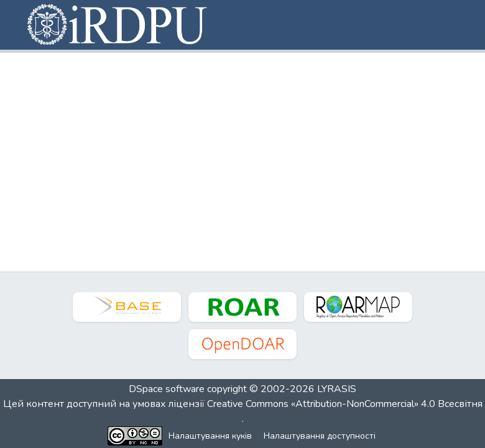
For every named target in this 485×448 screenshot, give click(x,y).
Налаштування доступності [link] (320, 436)
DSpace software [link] (167, 389)
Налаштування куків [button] (210, 436)
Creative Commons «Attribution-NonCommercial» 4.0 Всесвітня (345, 404)
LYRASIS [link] (337, 389)
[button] (118, 25)
